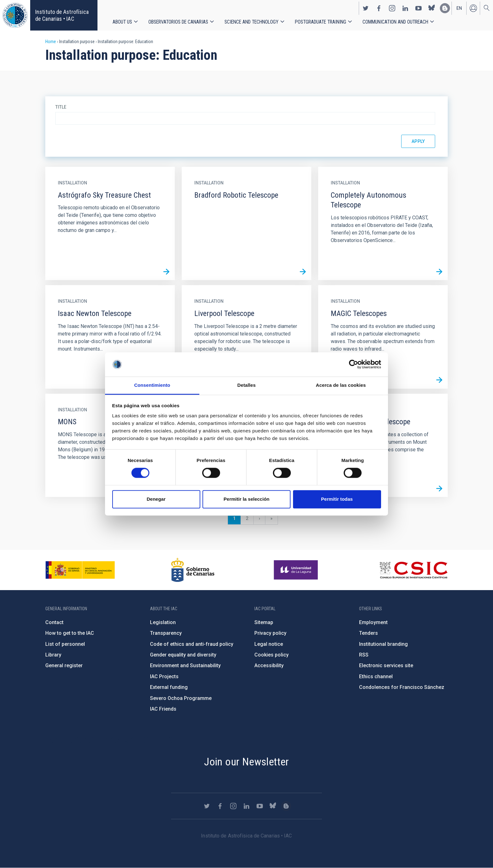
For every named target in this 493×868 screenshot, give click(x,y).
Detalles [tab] (246, 385)
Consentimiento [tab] (152, 385)
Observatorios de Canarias (178, 22)
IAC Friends (163, 709)
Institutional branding (383, 644)
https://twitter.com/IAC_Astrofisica (366, 8)
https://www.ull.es (297, 570)
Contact (54, 622)
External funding (169, 687)
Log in (473, 8)
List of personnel (65, 644)
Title (61, 107)
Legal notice (269, 644)
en (459, 8)
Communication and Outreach (395, 22)
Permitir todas (337, 499)
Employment (373, 622)
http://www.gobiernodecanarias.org (193, 570)
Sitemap (264, 622)
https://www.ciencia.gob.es (80, 570)
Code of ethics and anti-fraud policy (192, 644)
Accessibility (269, 665)
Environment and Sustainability (185, 665)
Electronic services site (386, 665)
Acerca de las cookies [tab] (341, 385)
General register (64, 665)
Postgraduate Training (321, 22)
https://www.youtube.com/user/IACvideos (418, 8)
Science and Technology (252, 22)
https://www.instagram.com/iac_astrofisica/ (392, 8)
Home (51, 42)
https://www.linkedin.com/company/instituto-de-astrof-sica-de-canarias (405, 8)
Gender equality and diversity (183, 655)
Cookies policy (271, 655)
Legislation (163, 622)
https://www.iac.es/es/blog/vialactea (445, 8)
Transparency (166, 633)
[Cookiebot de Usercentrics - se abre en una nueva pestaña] (354, 364)
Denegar (156, 499)
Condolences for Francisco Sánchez (402, 687)
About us (122, 22)
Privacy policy (270, 633)
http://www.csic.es (413, 570)
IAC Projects (164, 676)
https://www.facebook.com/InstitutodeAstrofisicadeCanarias (379, 8)
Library (53, 655)
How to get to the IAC (70, 633)
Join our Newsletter (246, 762)
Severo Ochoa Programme (181, 698)
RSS (364, 655)
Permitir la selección (246, 499)
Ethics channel (376, 676)
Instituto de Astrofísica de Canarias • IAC (62, 15)
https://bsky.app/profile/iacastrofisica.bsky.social (432, 8)
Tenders (368, 633)
